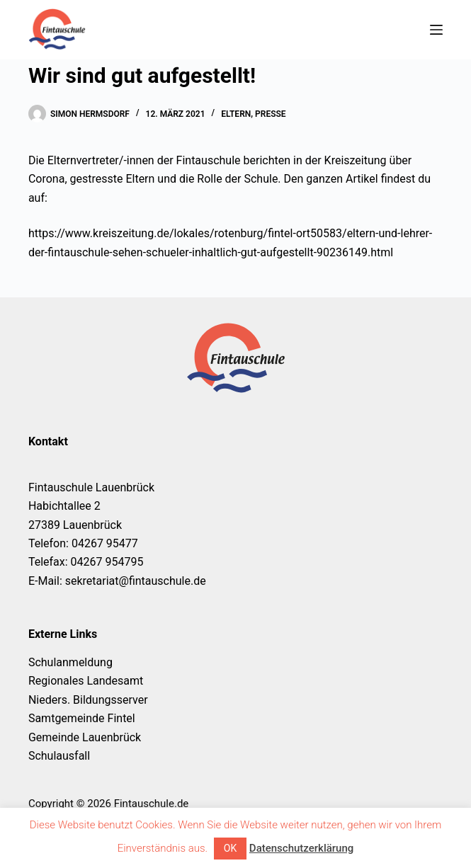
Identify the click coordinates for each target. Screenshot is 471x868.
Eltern (236, 114)
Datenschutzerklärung (301, 848)
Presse (271, 114)
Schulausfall (59, 756)
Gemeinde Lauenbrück (85, 737)
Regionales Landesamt (86, 681)
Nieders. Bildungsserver (88, 700)
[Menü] (436, 30)
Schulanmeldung (70, 662)
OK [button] (230, 848)
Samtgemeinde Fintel (82, 718)
